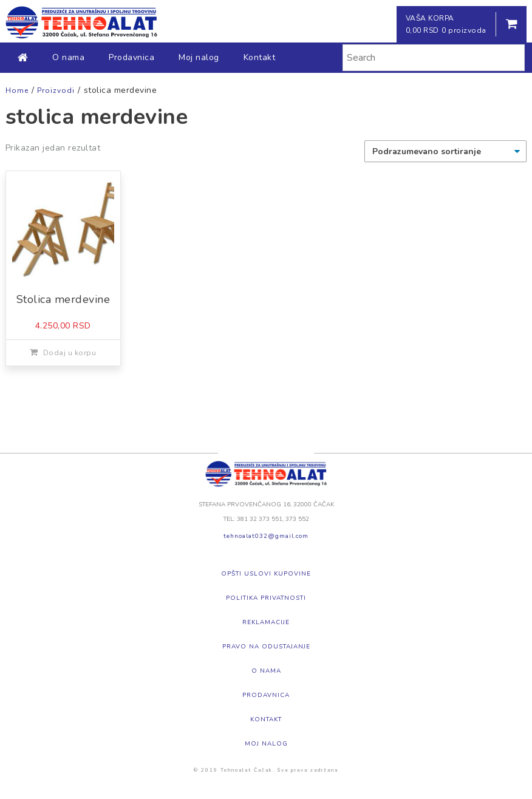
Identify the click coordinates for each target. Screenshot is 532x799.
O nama (68, 57)
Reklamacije (266, 622)
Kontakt (260, 57)
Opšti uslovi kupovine (266, 574)
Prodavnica (131, 57)
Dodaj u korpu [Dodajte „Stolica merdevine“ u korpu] (70, 353)
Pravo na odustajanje (266, 647)
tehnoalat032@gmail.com (266, 536)
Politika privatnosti (266, 598)
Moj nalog (199, 57)
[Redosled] (445, 151)
